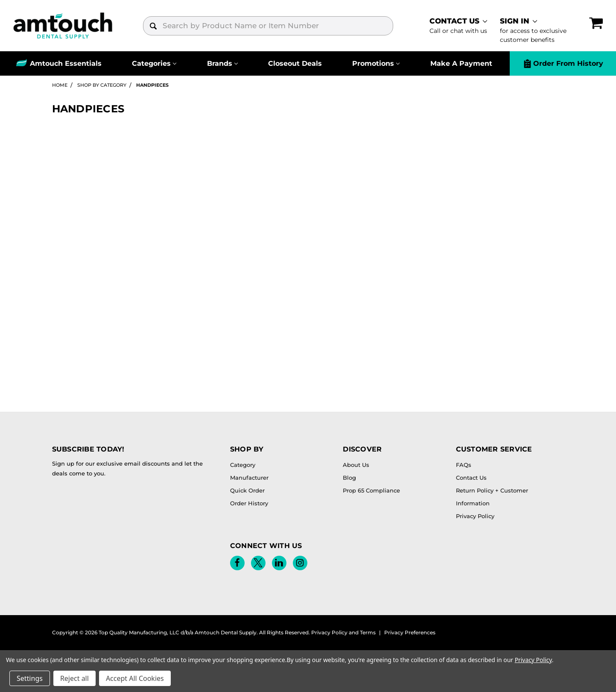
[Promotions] (376, 63)
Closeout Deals (295, 63)
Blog (349, 478)
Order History (249, 503)
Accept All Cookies (135, 678)
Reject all (74, 678)
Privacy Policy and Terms (343, 632)
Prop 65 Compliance (371, 490)
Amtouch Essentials (66, 63)
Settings (30, 678)
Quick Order (247, 490)
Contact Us (471, 478)
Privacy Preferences (410, 632)
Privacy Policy (475, 516)
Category (243, 465)
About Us (356, 465)
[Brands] (222, 63)
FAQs (464, 465)
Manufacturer (249, 478)
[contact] (456, 26)
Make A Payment (461, 63)
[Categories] (154, 63)
